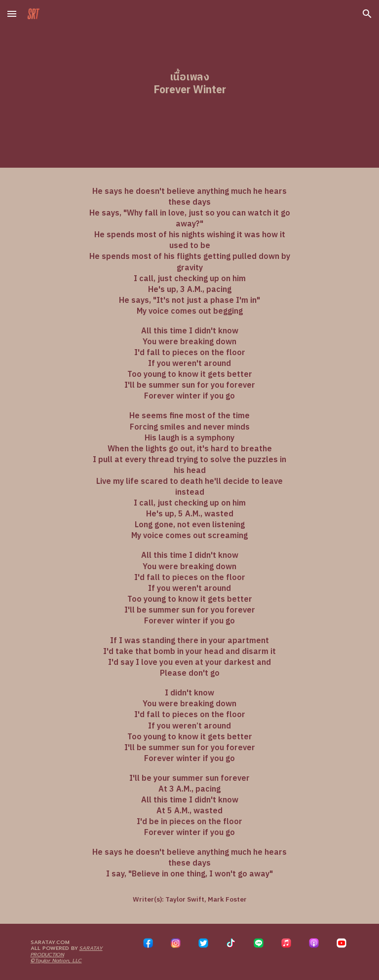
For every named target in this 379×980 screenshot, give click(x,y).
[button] (12, 14)
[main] (189, 84)
